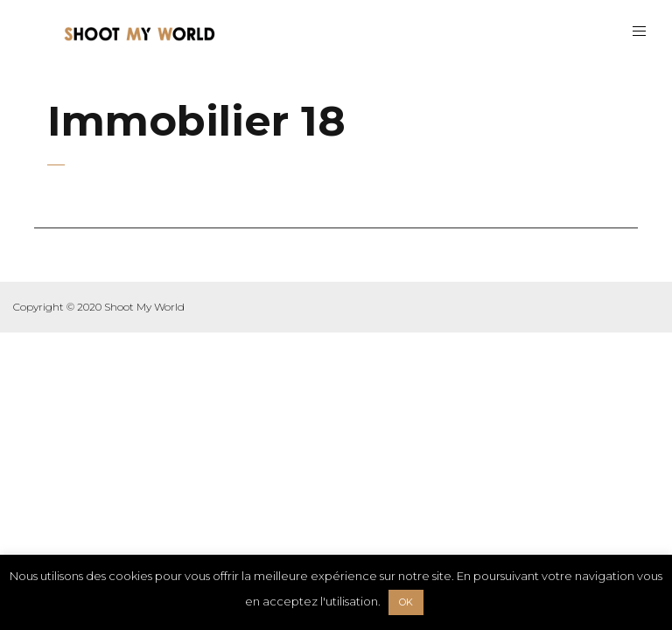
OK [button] (406, 602)
